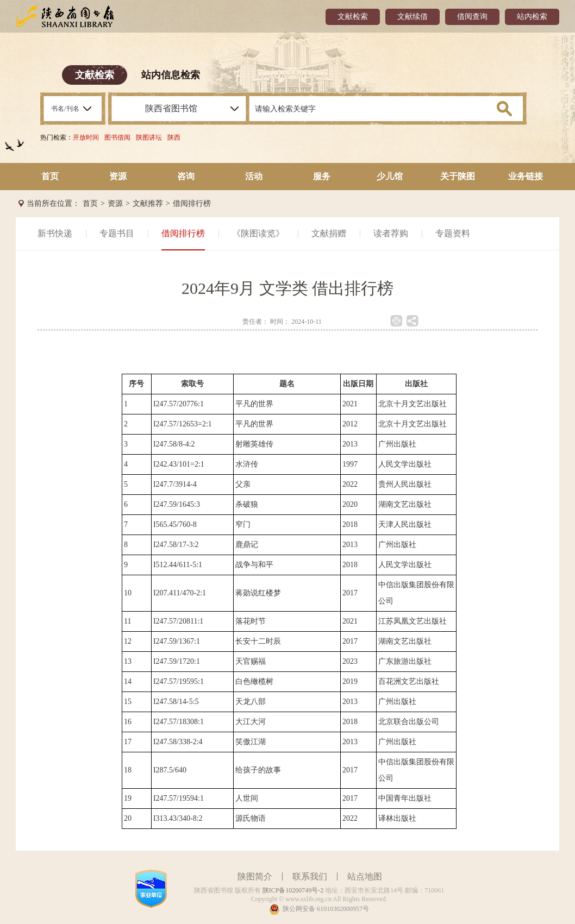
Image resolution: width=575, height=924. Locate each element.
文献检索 (353, 17)
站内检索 (532, 17)
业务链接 (526, 176)
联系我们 (310, 876)
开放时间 (86, 137)
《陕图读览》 (258, 233)
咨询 (186, 176)
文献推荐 (148, 203)
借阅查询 (472, 17)
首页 (50, 176)
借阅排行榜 (192, 203)
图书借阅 (117, 137)
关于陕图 (458, 176)
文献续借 (412, 17)
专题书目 (117, 233)
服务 (322, 176)
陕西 (174, 137)
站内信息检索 (171, 75)
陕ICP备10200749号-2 (293, 890)
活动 (254, 176)
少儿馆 (390, 176)
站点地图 (365, 876)
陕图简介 (255, 876)
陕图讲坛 (149, 137)
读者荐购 (391, 233)
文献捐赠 (329, 233)
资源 (118, 176)
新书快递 (55, 233)
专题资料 (453, 233)
